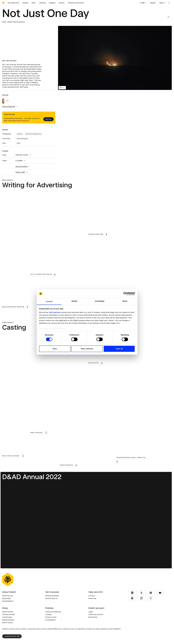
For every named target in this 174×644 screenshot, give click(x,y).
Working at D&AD (52, 596)
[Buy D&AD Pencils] (13, 3)
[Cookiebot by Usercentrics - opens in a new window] (125, 294)
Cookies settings (12, 636)
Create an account (96, 614)
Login (91, 612)
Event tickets (8, 623)
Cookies (49, 614)
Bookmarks (93, 617)
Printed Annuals (9, 614)
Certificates (7, 617)
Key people (6, 598)
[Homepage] (3, 3)
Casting (19, 134)
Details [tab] (74, 301)
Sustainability (8, 601)
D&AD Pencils (8, 612)
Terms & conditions (53, 612)
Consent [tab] (49, 301)
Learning (42, 3)
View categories (10, 106)
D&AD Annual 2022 (32, 477)
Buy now (48, 119)
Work (34, 3)
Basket (153, 3)
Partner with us (51, 598)
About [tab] (125, 301)
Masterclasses (8, 620)
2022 (18, 143)
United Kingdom (22, 139)
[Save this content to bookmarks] (168, 17)
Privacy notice (51, 617)
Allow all (119, 349)
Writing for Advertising (33, 134)
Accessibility (51, 620)
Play (62, 88)
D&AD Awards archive (16, 22)
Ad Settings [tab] (100, 301)
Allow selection (87, 349)
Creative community (76, 3)
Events (62, 3)
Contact (92, 596)
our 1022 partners (53, 312)
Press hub (92, 598)
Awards (25, 3)
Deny (55, 349)
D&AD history (8, 596)
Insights (52, 3)
